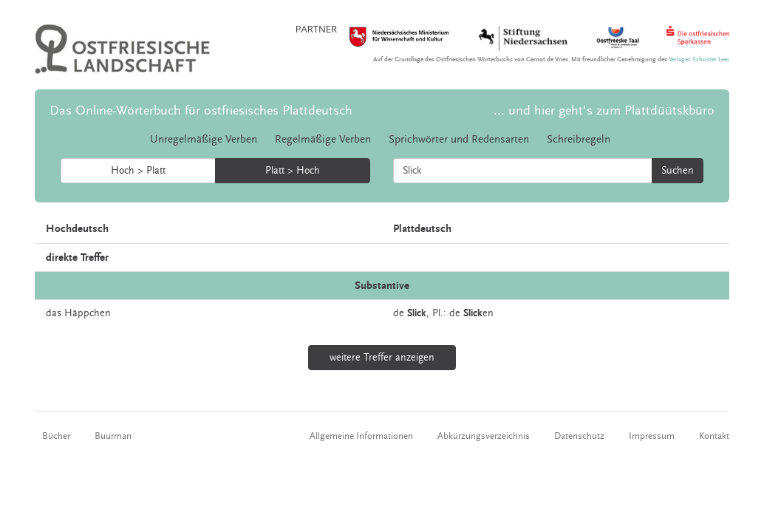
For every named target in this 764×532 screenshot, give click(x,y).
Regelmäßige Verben (323, 139)
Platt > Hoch (293, 171)
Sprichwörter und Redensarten (459, 139)
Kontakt (714, 436)
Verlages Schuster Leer (699, 59)
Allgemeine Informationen (361, 436)
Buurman (113, 436)
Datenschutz (579, 436)
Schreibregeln (579, 139)
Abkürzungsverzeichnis (484, 436)
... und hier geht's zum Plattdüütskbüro (604, 110)
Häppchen (88, 313)
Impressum (652, 436)
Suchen (678, 171)
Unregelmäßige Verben (204, 139)
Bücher (56, 436)
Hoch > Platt (138, 171)
